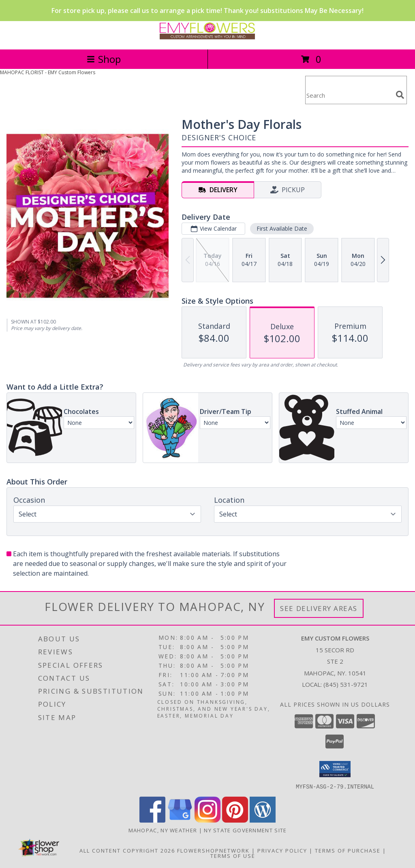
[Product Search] (349, 95)
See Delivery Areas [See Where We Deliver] (319, 608)
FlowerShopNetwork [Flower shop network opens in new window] (213, 850)
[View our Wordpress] (263, 820)
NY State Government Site (245, 830)
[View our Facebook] (152, 820)
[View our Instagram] (207, 820)
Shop (104, 59)
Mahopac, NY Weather (163, 830)
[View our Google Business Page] (180, 820)
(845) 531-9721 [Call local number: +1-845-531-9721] (346, 684)
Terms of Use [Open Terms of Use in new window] (233, 855)
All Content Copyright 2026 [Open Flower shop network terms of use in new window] (127, 850)
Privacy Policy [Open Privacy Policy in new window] (282, 850)
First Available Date (282, 228)
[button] (335, 769)
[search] (400, 95)
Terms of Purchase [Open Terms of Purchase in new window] (348, 850)
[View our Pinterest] (235, 820)
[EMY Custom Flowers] (207, 38)
